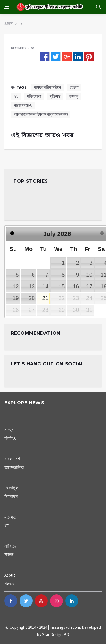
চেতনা (74, 87)
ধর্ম (7, 526)
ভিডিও (10, 439)
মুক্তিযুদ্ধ (55, 96)
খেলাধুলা (12, 488)
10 (89, 275)
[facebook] (11, 601)
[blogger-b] (87, 601)
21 (45, 298)
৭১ (16, 96)
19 (16, 298)
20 (32, 298)
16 (76, 286)
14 (45, 286)
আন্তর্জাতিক (14, 468)
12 (16, 286)
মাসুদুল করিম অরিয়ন (47, 87)
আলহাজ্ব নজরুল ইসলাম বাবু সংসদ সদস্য (41, 114)
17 (89, 286)
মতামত (10, 517)
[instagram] (57, 601)
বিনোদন (11, 497)
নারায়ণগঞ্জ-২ (23, 105)
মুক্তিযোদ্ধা (34, 96)
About (10, 575)
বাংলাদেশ (12, 459)
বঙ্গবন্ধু (74, 96)
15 (62, 286)
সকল (9, 555)
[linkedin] (72, 601)
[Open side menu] (7, 7)
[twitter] (26, 601)
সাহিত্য (10, 546)
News (9, 584)
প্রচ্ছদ (8, 23)
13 (32, 286)
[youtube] (41, 601)
